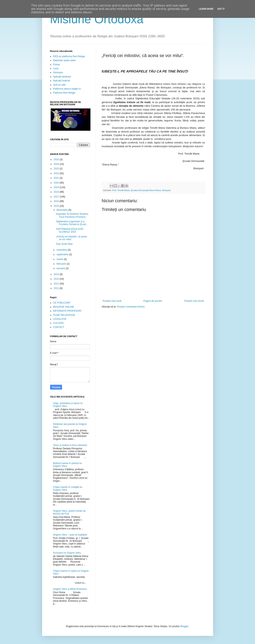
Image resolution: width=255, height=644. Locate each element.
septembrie (63, 254)
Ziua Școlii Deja (64, 244)
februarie (62, 264)
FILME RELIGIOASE (64, 315)
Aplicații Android (62, 81)
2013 (57, 279)
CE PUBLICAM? (62, 303)
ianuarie (61, 268)
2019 (57, 187)
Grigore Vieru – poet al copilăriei (70, 535)
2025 (57, 160)
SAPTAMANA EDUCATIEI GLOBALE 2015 (70, 230)
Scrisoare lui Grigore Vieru (67, 553)
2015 (57, 206)
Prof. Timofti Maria (121, 190)
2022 (57, 173)
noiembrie (62, 250)
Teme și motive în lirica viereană (70, 445)
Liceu (56, 69)
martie (60, 259)
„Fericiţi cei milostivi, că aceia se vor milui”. (71, 238)
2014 (57, 274)
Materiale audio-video (64, 60)
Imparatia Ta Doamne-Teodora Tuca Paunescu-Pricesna (72, 215)
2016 (57, 201)
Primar (57, 65)
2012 (57, 284)
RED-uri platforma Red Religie (69, 56)
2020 (57, 183)
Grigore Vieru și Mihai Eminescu (70, 589)
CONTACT (59, 327)
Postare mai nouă (112, 301)
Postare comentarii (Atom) (131, 307)
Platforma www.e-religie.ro (67, 89)
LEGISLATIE (60, 319)
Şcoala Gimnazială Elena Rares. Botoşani (151, 190)
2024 (57, 164)
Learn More (206, 9)
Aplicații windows (62, 77)
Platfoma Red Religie (64, 93)
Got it (221, 9)
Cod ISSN (58, 323)
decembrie (62, 210)
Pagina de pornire (153, 301)
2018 (57, 192)
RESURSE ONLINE (64, 307)
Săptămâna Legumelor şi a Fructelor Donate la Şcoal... (72, 223)
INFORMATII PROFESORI (67, 311)
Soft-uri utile (59, 85)
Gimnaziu (58, 73)
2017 (57, 197)
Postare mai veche (194, 301)
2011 (57, 288)
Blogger (184, 626)
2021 (57, 178)
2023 (57, 169)
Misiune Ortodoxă (97, 19)
